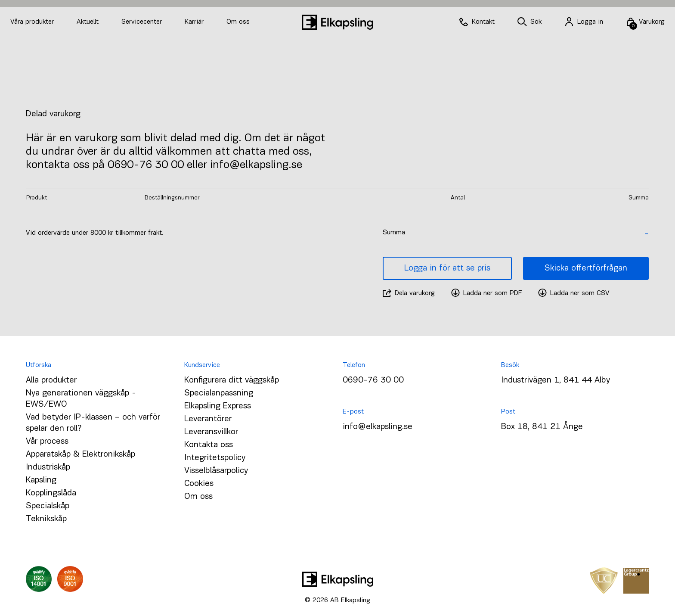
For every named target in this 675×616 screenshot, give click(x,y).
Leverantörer (208, 419)
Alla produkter (51, 380)
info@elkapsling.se (378, 427)
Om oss (238, 22)
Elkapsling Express (218, 406)
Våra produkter (32, 22)
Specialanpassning (219, 393)
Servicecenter (143, 22)
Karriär (195, 22)
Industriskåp (48, 467)
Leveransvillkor (211, 432)
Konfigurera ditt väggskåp (232, 380)
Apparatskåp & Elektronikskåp (81, 454)
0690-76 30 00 (373, 380)
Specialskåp (48, 506)
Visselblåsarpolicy (216, 471)
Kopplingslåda (51, 493)
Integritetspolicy (215, 458)
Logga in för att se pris (447, 268)
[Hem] (337, 22)
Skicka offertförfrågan (586, 268)
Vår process (47, 442)
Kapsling (41, 480)
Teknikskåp (46, 519)
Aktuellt (89, 22)
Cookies (199, 484)
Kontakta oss (209, 445)
